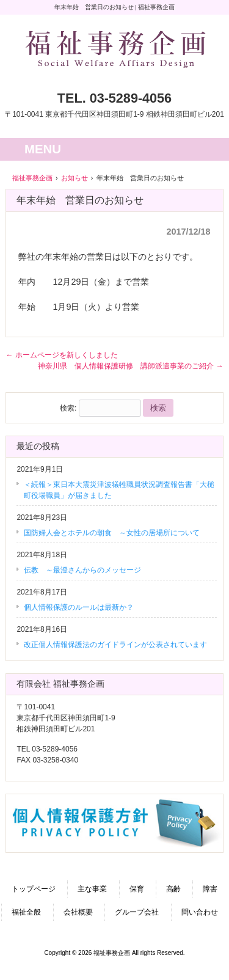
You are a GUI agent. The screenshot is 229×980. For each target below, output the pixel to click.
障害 (210, 889)
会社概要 (78, 912)
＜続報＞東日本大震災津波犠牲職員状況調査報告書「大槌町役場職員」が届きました (119, 490)
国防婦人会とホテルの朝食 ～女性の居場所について (112, 533)
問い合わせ (200, 912)
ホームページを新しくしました (61, 355)
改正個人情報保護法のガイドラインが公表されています (115, 645)
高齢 (173, 889)
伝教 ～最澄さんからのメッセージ (82, 570)
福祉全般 (26, 912)
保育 (137, 889)
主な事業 (92, 889)
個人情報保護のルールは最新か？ (79, 607)
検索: (68, 408)
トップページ (34, 889)
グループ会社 (137, 912)
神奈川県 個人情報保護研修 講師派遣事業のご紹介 (130, 366)
